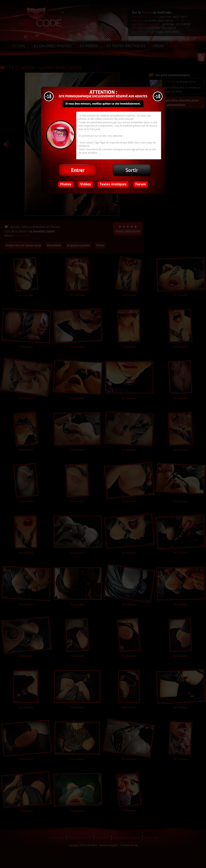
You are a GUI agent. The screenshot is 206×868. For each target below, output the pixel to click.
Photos (66, 184)
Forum (141, 184)
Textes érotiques (113, 184)
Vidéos (85, 184)
